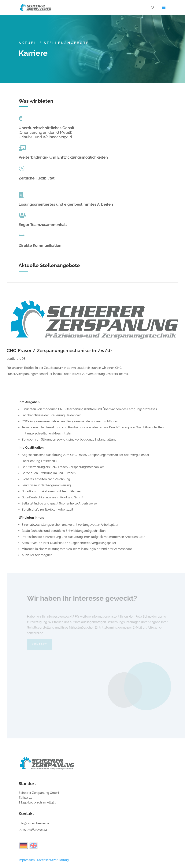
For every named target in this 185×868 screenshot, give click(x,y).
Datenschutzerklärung (53, 860)
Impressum (27, 860)
